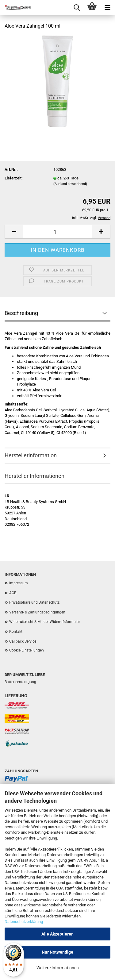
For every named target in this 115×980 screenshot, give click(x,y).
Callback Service (23, 641)
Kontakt (16, 632)
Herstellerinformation (31, 455)
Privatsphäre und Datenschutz (34, 602)
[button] (14, 232)
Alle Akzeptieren (57, 934)
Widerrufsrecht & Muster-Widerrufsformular (45, 622)
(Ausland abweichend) (70, 184)
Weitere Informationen (58, 968)
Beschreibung (21, 313)
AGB (13, 593)
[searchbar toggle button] (77, 8)
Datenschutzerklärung (24, 922)
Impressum (19, 583)
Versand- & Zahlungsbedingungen (37, 612)
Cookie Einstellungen (27, 650)
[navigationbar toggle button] (107, 8)
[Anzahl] (57, 232)
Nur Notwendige (57, 952)
